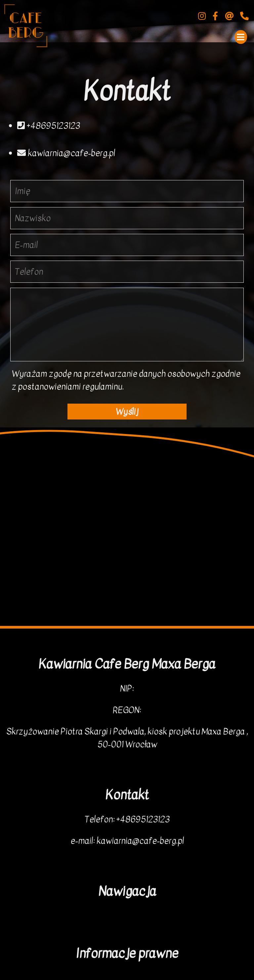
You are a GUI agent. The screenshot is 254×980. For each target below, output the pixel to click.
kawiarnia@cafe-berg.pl (66, 153)
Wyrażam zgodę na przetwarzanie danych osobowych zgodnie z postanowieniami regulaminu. (126, 380)
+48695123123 (49, 126)
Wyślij (127, 412)
